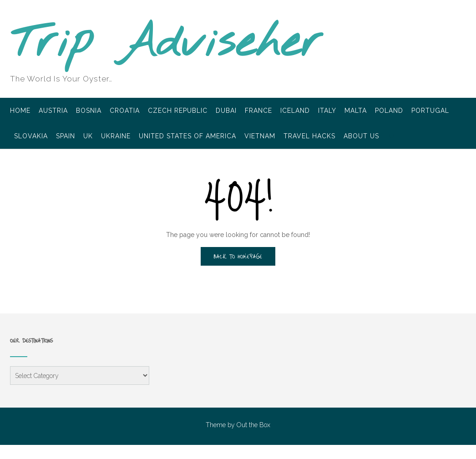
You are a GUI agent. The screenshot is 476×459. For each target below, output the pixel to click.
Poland (389, 111)
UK (88, 137)
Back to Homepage (238, 256)
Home (20, 111)
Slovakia (31, 137)
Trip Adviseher (166, 44)
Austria (53, 111)
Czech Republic (178, 111)
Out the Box (253, 425)
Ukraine (116, 137)
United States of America (187, 137)
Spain (66, 137)
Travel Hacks (309, 137)
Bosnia (89, 111)
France (258, 111)
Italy (327, 111)
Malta (356, 111)
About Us (361, 137)
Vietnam (260, 137)
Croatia (125, 111)
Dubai (226, 111)
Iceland (295, 111)
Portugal (430, 111)
